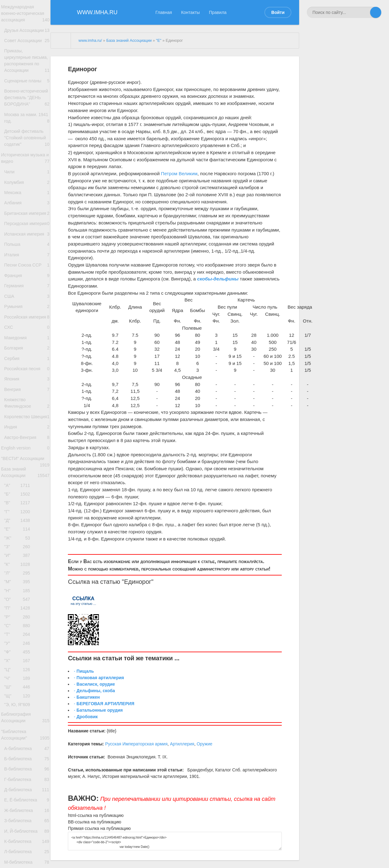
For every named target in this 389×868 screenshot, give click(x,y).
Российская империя (27, 400)
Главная (164, 12)
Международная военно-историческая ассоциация (25, 15)
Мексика (27, 237)
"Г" (19, 636)
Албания (27, 249)
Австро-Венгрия (27, 550)
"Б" (19, 616)
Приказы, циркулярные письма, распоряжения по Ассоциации (27, 78)
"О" (19, 740)
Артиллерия (182, 744)
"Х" (19, 812)
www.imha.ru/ (90, 41)
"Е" (19, 657)
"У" (19, 791)
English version (25, 562)
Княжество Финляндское (27, 504)
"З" (19, 678)
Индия (27, 538)
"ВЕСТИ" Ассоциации (25, 577)
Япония (27, 476)
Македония (27, 427)
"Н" (19, 729)
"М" (19, 719)
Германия (27, 360)
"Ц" (19, 822)
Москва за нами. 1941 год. (27, 150)
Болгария (27, 439)
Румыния (27, 384)
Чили (27, 213)
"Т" (19, 781)
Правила (218, 12)
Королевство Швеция (27, 523)
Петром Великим (179, 174)
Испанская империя (27, 301)
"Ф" (19, 802)
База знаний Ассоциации (25, 591)
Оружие (204, 744)
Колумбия (27, 225)
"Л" (19, 709)
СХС (27, 415)
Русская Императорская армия (136, 744)
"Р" (19, 760)
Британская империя (27, 265)
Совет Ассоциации (27, 49)
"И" (19, 688)
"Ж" (19, 667)
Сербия (27, 452)
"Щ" (19, 853)
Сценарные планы (27, 102)
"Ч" (19, 833)
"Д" (19, 647)
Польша (26, 311)
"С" (19, 771)
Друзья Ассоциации (27, 35)
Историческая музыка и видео (25, 197)
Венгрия (27, 488)
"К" (19, 699)
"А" (19, 605)
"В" (19, 626)
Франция (27, 348)
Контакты (190, 12)
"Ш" (19, 843)
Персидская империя (27, 284)
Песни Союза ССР (27, 335)
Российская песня (27, 464)
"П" (19, 750)
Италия (27, 323)
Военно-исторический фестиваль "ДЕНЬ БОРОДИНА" (27, 124)
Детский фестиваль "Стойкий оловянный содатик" (27, 173)
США (27, 372)
